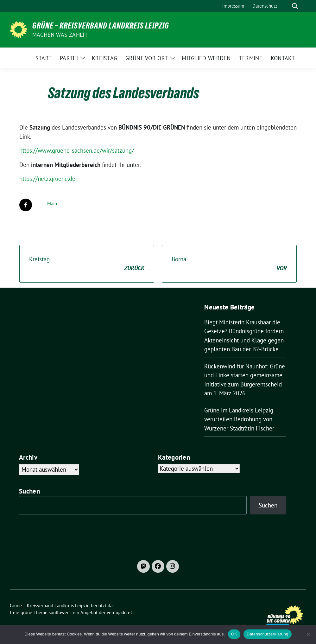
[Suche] (286, 6)
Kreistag (87, 264)
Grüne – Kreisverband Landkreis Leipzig (101, 26)
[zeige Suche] (295, 6)
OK (234, 634)
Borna (229, 264)
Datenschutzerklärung (267, 634)
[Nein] (308, 634)
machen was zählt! (60, 35)
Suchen (29, 491)
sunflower (59, 612)
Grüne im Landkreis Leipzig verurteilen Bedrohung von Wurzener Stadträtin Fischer (239, 419)
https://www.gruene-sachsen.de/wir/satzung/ (77, 150)
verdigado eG (120, 612)
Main (52, 204)
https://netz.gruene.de (47, 179)
